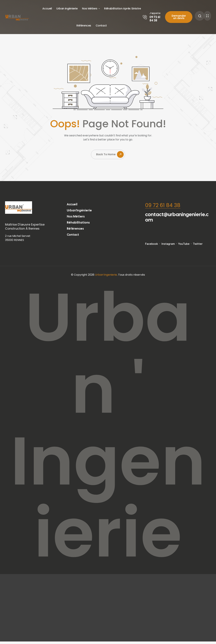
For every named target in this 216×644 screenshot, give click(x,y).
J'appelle (155, 13)
